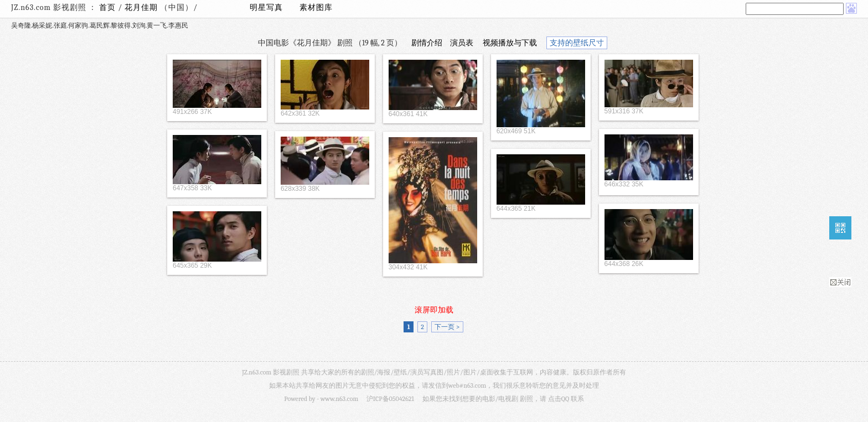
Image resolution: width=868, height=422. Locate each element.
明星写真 (266, 7)
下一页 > (447, 327)
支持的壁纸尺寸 (577, 43)
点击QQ (559, 399)
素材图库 (316, 7)
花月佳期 (142, 7)
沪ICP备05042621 (390, 399)
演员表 (462, 43)
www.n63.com (339, 399)
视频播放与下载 (510, 43)
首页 (107, 7)
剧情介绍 (427, 43)
